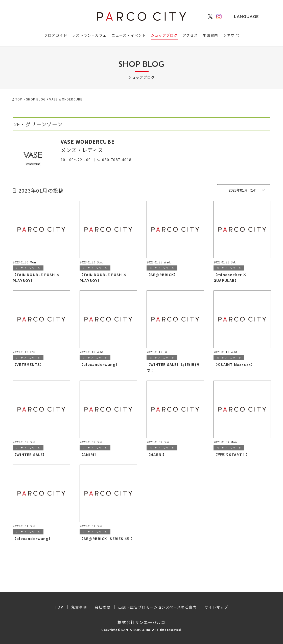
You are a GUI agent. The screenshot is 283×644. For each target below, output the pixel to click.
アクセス (190, 35)
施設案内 (210, 35)
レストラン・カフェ (89, 35)
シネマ (229, 35)
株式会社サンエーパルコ (141, 622)
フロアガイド (56, 35)
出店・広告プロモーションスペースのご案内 (157, 607)
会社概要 (103, 607)
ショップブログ (164, 35)
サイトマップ (217, 607)
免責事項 (79, 607)
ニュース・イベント (129, 35)
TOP (59, 607)
